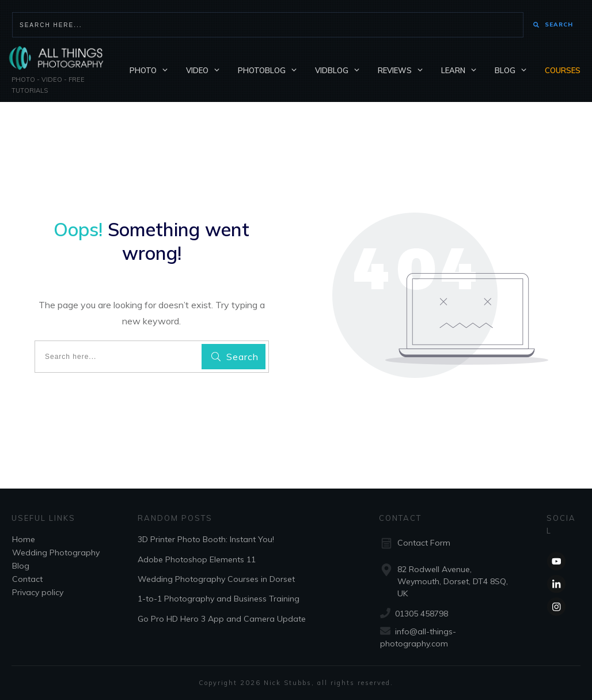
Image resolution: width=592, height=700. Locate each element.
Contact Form (424, 543)
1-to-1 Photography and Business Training (219, 599)
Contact (27, 579)
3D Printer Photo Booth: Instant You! (206, 539)
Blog (21, 566)
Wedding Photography (56, 553)
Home (24, 539)
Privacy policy (38, 592)
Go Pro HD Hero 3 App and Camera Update (222, 619)
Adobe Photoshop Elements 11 (197, 559)
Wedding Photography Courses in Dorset (216, 579)
